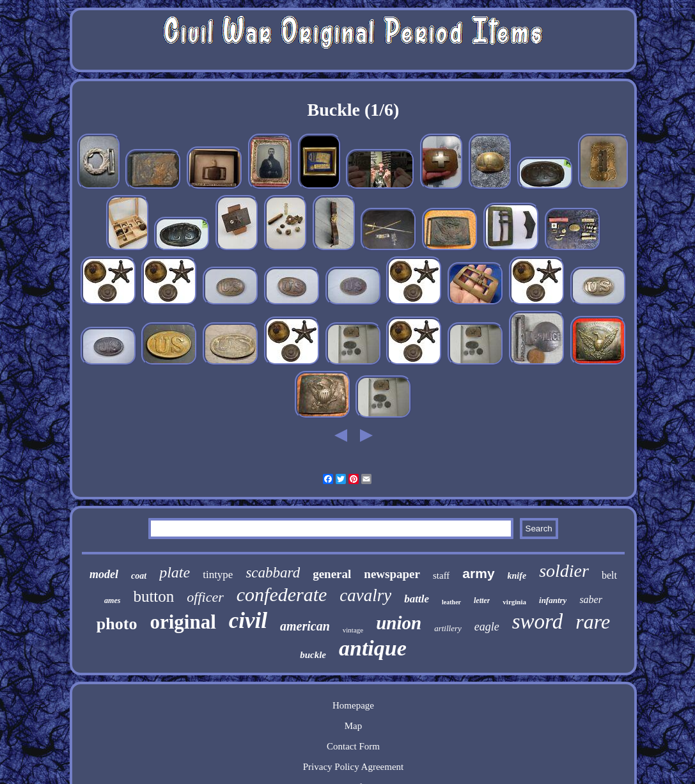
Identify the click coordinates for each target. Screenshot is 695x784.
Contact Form (353, 746)
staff (441, 576)
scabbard (273, 573)
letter (482, 600)
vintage (353, 630)
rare (593, 622)
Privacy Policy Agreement (353, 767)
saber (591, 600)
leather (451, 602)
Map (354, 726)
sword (537, 622)
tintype (218, 575)
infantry (553, 600)
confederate (282, 594)
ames (112, 600)
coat (139, 576)
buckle (313, 655)
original (183, 622)
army (478, 573)
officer (205, 597)
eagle (487, 627)
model (104, 574)
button (153, 596)
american (305, 626)
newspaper (392, 574)
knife (517, 576)
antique (373, 648)
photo (117, 624)
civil (248, 621)
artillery (448, 628)
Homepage (353, 705)
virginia (514, 602)
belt (609, 575)
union (399, 623)
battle (417, 599)
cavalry (365, 595)
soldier (564, 571)
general (332, 574)
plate (175, 572)
